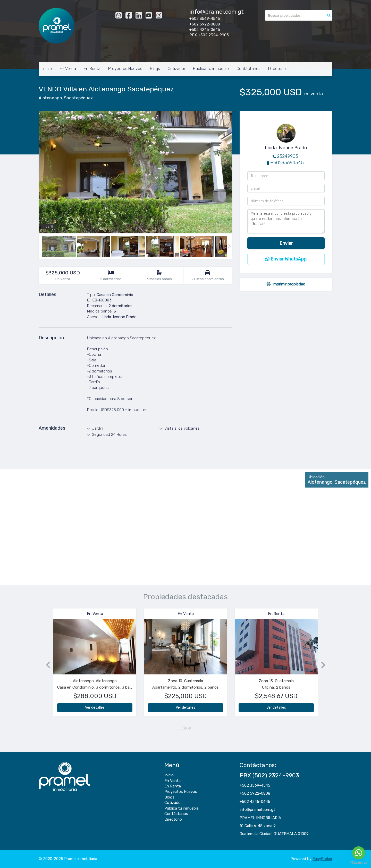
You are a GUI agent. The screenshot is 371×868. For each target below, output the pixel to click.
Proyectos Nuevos (125, 69)
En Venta (68, 69)
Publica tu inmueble (211, 69)
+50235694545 (287, 163)
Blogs (155, 69)
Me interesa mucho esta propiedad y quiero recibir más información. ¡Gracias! (286, 221)
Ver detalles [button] (95, 708)
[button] (46, 665)
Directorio (277, 69)
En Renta (92, 69)
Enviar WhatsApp (286, 259)
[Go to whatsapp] (359, 853)
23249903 (288, 156)
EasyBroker (322, 859)
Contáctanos (248, 69)
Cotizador (176, 69)
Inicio (47, 69)
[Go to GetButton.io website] (359, 863)
